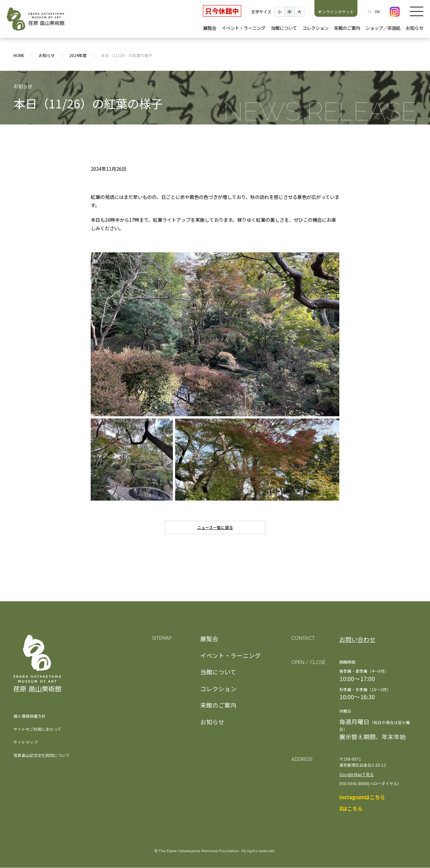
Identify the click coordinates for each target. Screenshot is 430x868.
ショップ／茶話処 (383, 28)
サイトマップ (26, 742)
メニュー (417, 11)
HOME (19, 56)
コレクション (315, 28)
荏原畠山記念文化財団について (42, 755)
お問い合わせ (357, 640)
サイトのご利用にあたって (37, 729)
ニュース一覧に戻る (215, 528)
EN (377, 12)
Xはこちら (351, 809)
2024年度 (78, 56)
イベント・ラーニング (244, 28)
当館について (284, 28)
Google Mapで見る (357, 775)
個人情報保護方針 (30, 716)
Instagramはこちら (362, 797)
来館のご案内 (347, 28)
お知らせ (415, 28)
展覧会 (210, 28)
